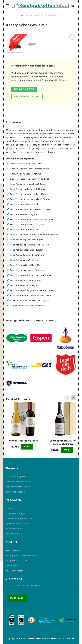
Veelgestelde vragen (15, 514)
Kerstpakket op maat (27, 96)
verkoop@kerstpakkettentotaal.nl (51, 80)
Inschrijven (17, 598)
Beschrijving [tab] (13, 122)
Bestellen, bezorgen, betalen (19, 519)
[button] (73, 398)
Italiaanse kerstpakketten (18, 477)
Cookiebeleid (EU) (14, 534)
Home (23, 15)
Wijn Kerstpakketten (15, 492)
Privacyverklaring (14, 529)
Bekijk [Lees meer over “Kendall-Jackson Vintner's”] (27, 447)
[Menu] (8, 5)
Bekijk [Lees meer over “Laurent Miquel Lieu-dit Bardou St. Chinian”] (67, 450)
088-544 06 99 (13, 551)
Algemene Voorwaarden (17, 524)
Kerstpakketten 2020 (37, 15)
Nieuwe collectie (24, 89)
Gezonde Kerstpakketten (18, 487)
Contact (9, 509)
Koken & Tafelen (55, 15)
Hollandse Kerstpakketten (18, 482)
